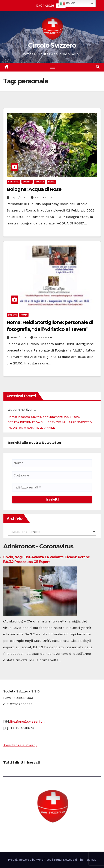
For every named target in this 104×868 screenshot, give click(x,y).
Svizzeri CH (42, 198)
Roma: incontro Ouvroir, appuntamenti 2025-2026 (44, 417)
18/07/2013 (19, 338)
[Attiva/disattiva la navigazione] (53, 67)
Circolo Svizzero (52, 45)
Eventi (27, 182)
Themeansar (87, 860)
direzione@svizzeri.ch (27, 721)
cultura (13, 182)
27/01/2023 (19, 198)
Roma (51, 182)
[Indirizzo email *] (52, 487)
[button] (98, 67)
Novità (40, 182)
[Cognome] (52, 475)
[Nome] (52, 463)
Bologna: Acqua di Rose (34, 189)
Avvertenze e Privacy (20, 745)
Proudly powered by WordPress (30, 860)
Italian (67, 3)
